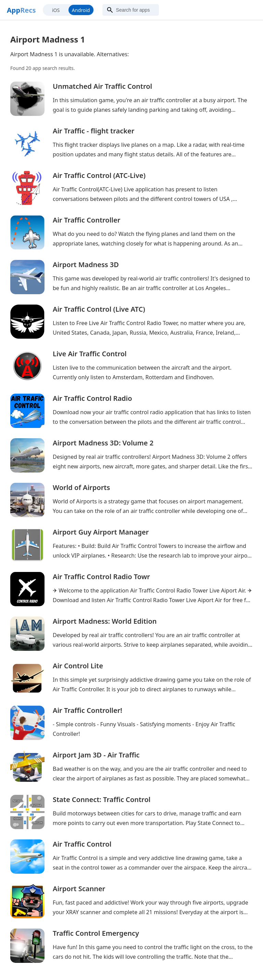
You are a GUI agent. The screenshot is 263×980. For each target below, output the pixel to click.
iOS (56, 10)
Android (81, 10)
